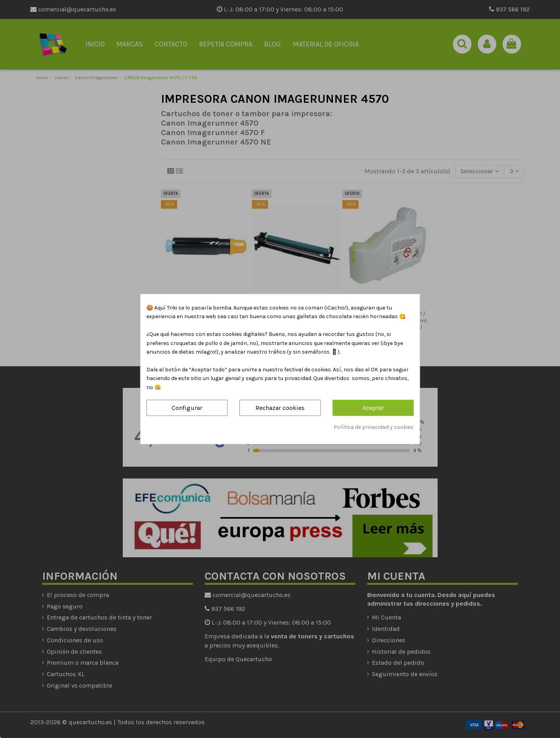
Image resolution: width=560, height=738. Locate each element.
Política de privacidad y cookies (374, 427)
